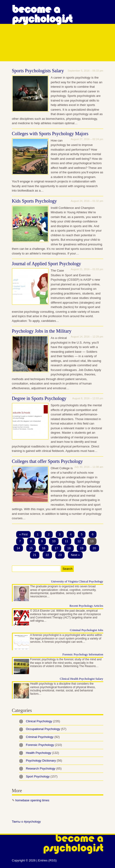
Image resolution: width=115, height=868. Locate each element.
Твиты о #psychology (26, 822)
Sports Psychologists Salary (38, 71)
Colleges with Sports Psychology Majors (50, 134)
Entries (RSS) (47, 860)
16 (44, 548)
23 (60, 555)
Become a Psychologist (42, 14)
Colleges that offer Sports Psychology (47, 461)
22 (47, 555)
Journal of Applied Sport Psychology (47, 264)
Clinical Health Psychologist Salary (81, 679)
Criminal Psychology (43, 737)
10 (54, 541)
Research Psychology (44, 768)
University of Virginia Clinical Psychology (77, 581)
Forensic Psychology (44, 745)
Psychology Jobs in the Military (42, 331)
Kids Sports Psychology (34, 201)
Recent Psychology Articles (86, 606)
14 (18, 548)
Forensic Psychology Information (83, 654)
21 (35, 555)
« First (23, 534)
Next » (75, 555)
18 (69, 548)
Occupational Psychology (46, 729)
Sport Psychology (42, 776)
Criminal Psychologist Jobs (86, 630)
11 (67, 541)
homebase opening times (32, 800)
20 (94, 548)
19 (82, 548)
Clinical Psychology (43, 721)
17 (56, 548)
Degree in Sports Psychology (39, 398)
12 (79, 541)
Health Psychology (43, 753)
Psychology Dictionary (44, 761)
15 (31, 548)
